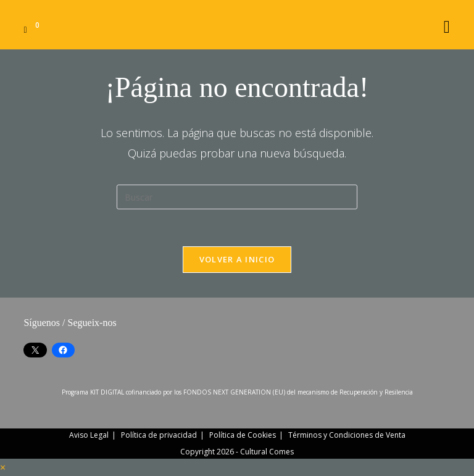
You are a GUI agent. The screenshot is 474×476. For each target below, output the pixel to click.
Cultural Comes (267, 452)
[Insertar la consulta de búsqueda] (237, 197)
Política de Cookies (243, 435)
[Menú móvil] (447, 24)
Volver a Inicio (237, 259)
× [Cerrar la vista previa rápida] (3, 467)
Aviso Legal (89, 435)
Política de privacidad (159, 435)
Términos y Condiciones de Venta (347, 435)
